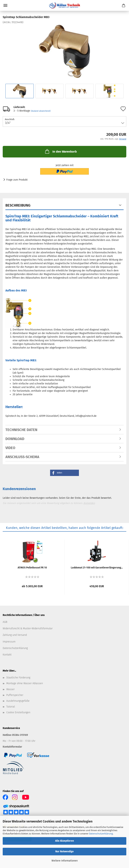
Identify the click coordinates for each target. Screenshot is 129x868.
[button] (64, 473)
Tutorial (11, 707)
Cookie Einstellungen (18, 712)
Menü (5, 5)
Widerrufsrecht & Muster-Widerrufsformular (28, 628)
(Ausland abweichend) (41, 111)
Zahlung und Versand (15, 635)
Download (15, 439)
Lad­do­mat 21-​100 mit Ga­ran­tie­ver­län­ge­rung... (97, 568)
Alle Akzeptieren (64, 841)
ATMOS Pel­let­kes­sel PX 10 (32, 568)
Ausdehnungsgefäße (18, 701)
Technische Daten (21, 430)
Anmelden (89, 503)
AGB (5, 622)
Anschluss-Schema (22, 457)
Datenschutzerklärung (101, 834)
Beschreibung (18, 205)
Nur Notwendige (64, 851)
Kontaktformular (12, 747)
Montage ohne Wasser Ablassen (25, 683)
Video (10, 448)
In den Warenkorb (61, 151)
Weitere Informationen (65, 861)
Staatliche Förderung (18, 678)
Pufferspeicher (15, 695)
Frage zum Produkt (17, 180)
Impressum (9, 642)
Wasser (10, 689)
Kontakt (7, 655)
